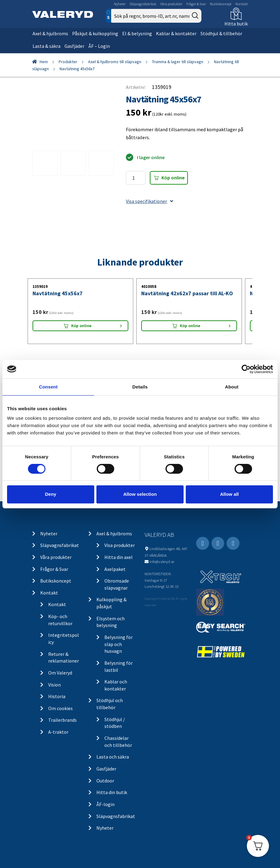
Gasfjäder (74, 46)
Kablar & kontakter (176, 33)
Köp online (173, 178)
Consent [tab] (48, 386)
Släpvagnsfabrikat (143, 4)
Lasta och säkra (113, 757)
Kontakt (242, 4)
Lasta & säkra (47, 46)
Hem (44, 62)
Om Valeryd (60, 673)
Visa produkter (120, 545)
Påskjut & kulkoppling (95, 33)
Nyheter (120, 4)
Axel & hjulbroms (50, 33)
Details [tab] (140, 386)
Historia (57, 696)
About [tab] (232, 386)
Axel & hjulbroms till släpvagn (115, 62)
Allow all (229, 494)
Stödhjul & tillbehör (221, 33)
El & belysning (137, 33)
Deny (51, 494)
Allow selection (140, 494)
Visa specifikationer (150, 201)
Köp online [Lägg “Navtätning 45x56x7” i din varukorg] (81, 326)
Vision (54, 685)
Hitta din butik (112, 792)
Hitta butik (236, 24)
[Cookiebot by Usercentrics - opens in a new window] (246, 369)
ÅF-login (105, 804)
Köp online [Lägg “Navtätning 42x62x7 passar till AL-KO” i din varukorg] (190, 326)
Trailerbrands (62, 720)
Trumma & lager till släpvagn (178, 62)
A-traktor (58, 732)
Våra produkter (171, 4)
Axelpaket (115, 569)
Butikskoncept (221, 4)
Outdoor (105, 781)
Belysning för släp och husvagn (119, 644)
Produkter (68, 62)
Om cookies (60, 708)
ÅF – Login (99, 46)
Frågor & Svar (196, 4)
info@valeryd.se (162, 561)
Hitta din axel (119, 557)
